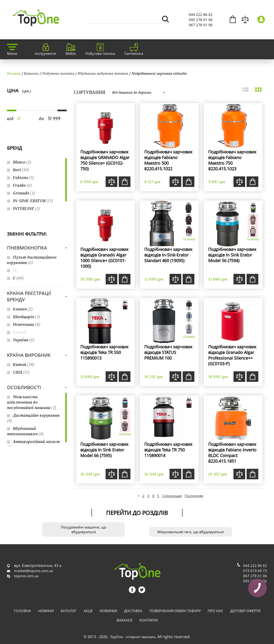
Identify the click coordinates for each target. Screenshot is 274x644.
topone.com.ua (26, 576)
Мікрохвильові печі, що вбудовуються (191, 532)
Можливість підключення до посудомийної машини (32, 402)
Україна (24, 340)
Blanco (22, 162)
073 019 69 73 (255, 571)
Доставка (133, 611)
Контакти (148, 620)
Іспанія (23, 309)
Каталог (31, 73)
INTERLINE (26, 208)
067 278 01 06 (201, 25)
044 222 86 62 (201, 15)
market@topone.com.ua (33, 571)
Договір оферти (245, 611)
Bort (21, 170)
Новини (46, 611)
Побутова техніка (58, 73)
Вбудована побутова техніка (103, 73)
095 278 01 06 (201, 20)
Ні (15, 270)
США (21, 372)
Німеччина (27, 324)
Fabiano (23, 177)
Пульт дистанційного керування (32, 260)
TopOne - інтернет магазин (133, 637)
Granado (24, 193)
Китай (20, 332)
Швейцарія (26, 317)
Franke (22, 185)
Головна (14, 73)
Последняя (194, 496)
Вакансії (124, 620)
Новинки (108, 611)
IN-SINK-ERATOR (33, 201)
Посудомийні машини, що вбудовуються (84, 529)
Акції (88, 611)
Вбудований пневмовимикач (25, 431)
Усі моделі (189, 239)
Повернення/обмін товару (175, 611)
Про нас (215, 611)
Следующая (172, 496)
